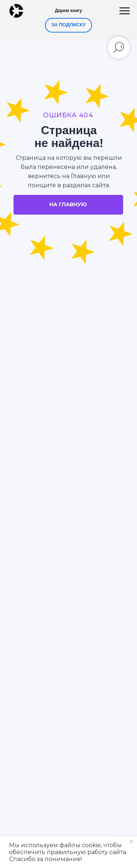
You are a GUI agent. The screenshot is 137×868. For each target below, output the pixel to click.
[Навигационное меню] (125, 11)
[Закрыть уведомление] (132, 842)
